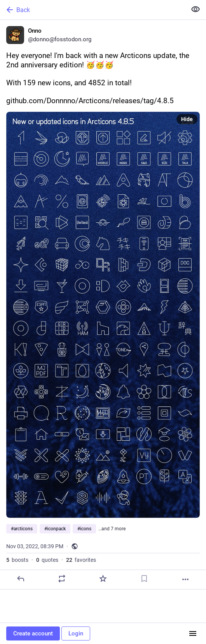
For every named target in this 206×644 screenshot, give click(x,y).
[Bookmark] (144, 579)
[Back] (93, 10)
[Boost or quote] (62, 579)
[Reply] (21, 579)
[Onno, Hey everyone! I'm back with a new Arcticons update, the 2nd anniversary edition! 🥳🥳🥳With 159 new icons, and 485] (103, 305)
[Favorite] (103, 579)
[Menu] (193, 633)
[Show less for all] (196, 9)
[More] (185, 579)
